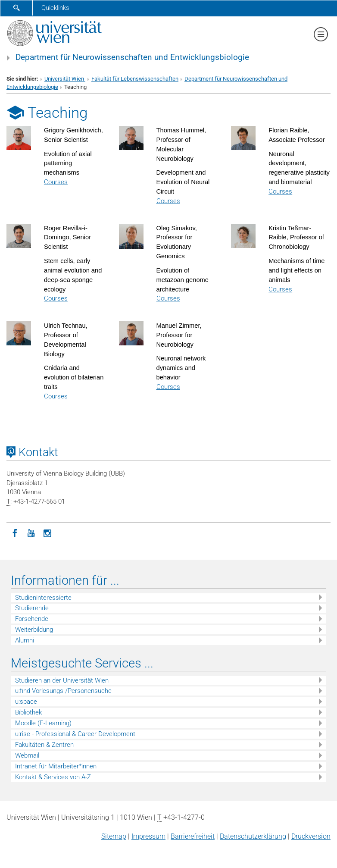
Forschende (32, 619)
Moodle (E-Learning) (43, 723)
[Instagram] (47, 533)
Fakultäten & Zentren (44, 745)
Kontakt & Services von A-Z (53, 777)
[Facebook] (15, 533)
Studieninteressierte (43, 598)
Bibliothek (28, 712)
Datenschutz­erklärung (253, 836)
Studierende (32, 608)
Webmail (27, 755)
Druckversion (311, 836)
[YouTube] (31, 533)
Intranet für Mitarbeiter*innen (56, 766)
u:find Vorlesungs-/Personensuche (63, 691)
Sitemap (114, 836)
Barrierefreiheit (193, 836)
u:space (26, 702)
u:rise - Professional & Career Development (75, 734)
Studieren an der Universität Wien (62, 680)
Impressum (148, 836)
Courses (56, 182)
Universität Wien (65, 79)
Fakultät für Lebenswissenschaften (135, 79)
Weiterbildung (34, 630)
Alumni (25, 640)
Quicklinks (55, 8)
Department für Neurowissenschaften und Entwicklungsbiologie (132, 57)
